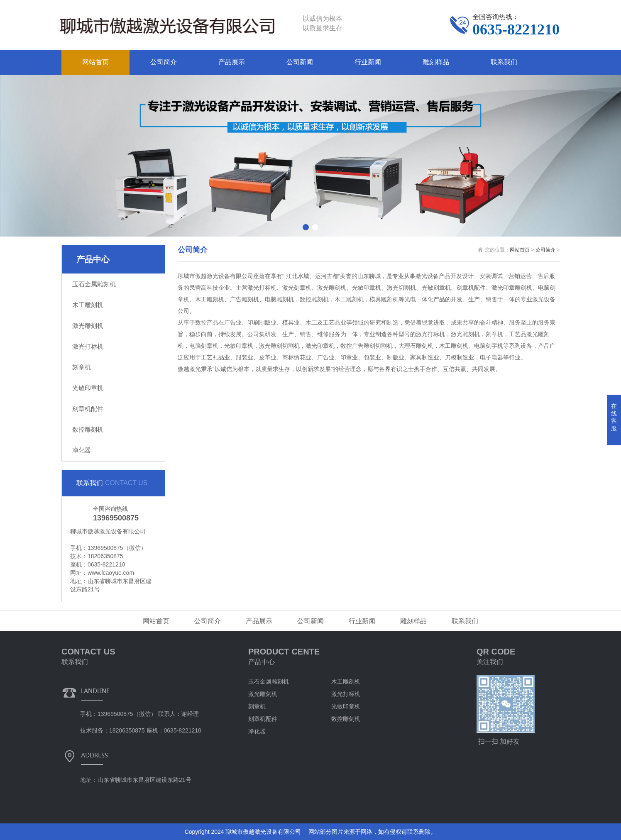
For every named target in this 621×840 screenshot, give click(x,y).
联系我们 (504, 62)
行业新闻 (368, 62)
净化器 (82, 450)
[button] (306, 227)
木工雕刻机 (88, 305)
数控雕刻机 (88, 429)
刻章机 (82, 367)
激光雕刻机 (88, 326)
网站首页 (95, 62)
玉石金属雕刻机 (94, 284)
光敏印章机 (88, 388)
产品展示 (232, 62)
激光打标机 (88, 346)
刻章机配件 (88, 409)
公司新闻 (300, 62)
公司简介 (164, 62)
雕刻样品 (436, 62)
